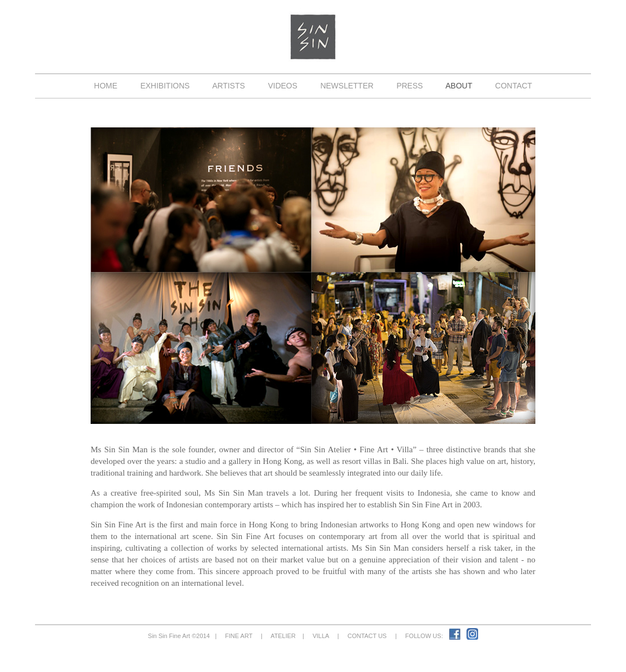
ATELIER (283, 636)
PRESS (409, 86)
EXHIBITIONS (165, 86)
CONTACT (514, 86)
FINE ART (239, 636)
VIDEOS (282, 86)
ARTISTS (229, 86)
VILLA (321, 636)
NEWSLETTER (347, 86)
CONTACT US (367, 636)
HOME (106, 86)
